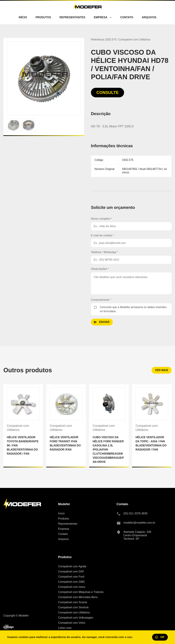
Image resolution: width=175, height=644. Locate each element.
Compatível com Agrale (72, 566)
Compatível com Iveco (72, 587)
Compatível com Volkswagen (76, 618)
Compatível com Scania (73, 602)
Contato (63, 534)
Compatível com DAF (71, 572)
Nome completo (101, 219)
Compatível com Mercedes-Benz (78, 597)
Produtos (64, 519)
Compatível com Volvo (72, 623)
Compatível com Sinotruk (73, 607)
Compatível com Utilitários (74, 612)
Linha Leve (65, 628)
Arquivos (63, 539)
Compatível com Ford (71, 577)
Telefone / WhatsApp (104, 252)
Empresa (64, 529)
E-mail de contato (102, 235)
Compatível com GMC (72, 582)
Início (61, 513)
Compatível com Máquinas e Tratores (81, 592)
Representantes (68, 524)
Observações (100, 269)
